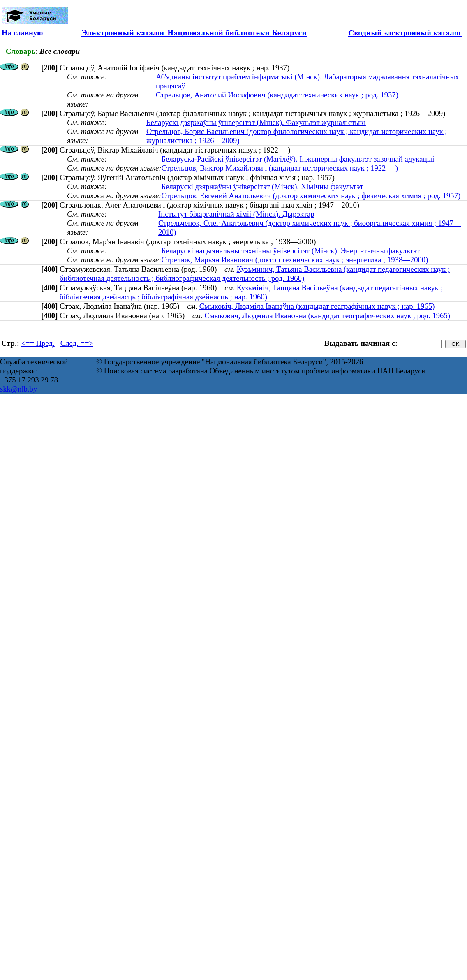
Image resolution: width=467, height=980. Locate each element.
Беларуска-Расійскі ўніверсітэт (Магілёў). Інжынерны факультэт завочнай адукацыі (298, 159)
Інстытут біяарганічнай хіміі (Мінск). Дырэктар (236, 214)
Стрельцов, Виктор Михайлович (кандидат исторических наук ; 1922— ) (280, 168)
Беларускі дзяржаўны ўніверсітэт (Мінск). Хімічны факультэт (262, 187)
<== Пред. (38, 343)
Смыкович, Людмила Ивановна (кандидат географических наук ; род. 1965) (327, 316)
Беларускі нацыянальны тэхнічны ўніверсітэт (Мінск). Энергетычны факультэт (290, 251)
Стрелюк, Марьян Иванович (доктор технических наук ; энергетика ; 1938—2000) (295, 260)
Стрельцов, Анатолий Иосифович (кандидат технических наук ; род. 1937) (277, 95)
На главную (22, 33)
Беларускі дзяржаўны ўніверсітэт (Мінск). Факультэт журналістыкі (256, 122)
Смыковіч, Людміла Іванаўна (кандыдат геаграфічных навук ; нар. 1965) (317, 306)
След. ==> (77, 343)
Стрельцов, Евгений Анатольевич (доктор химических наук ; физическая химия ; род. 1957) (311, 196)
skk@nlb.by (18, 389)
